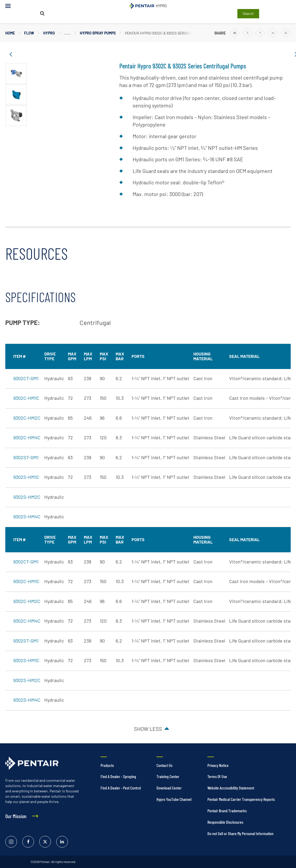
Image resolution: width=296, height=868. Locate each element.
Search (248, 13)
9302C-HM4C (27, 437)
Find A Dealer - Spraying (118, 776)
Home (10, 33)
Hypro (49, 33)
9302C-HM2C (27, 418)
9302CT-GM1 (26, 378)
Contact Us (164, 765)
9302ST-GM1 (26, 457)
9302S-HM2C (27, 497)
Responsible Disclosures (225, 822)
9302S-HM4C (27, 517)
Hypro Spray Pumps (98, 33)
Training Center (168, 776)
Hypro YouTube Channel (174, 799)
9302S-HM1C (26, 477)
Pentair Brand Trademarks (227, 811)
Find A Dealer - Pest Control (121, 788)
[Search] (42, 13)
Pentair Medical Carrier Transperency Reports (241, 799)
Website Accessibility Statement (231, 788)
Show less (148, 729)
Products (107, 765)
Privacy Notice (218, 765)
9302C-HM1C (26, 398)
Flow (29, 33)
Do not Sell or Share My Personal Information (240, 833)
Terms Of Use (217, 776)
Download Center (169, 788)
